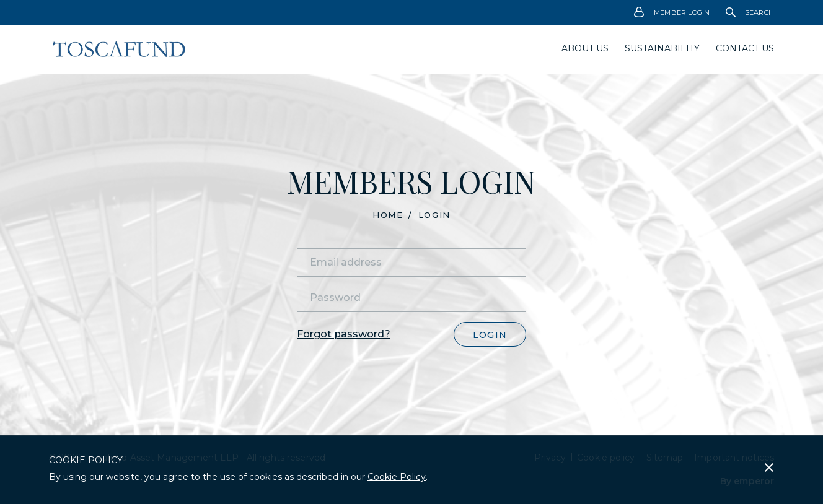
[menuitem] (672, 12)
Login (490, 335)
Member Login (672, 13)
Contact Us (745, 48)
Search (750, 12)
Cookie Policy (397, 477)
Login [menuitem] (434, 215)
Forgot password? (344, 334)
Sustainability (662, 48)
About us (585, 48)
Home (388, 215)
